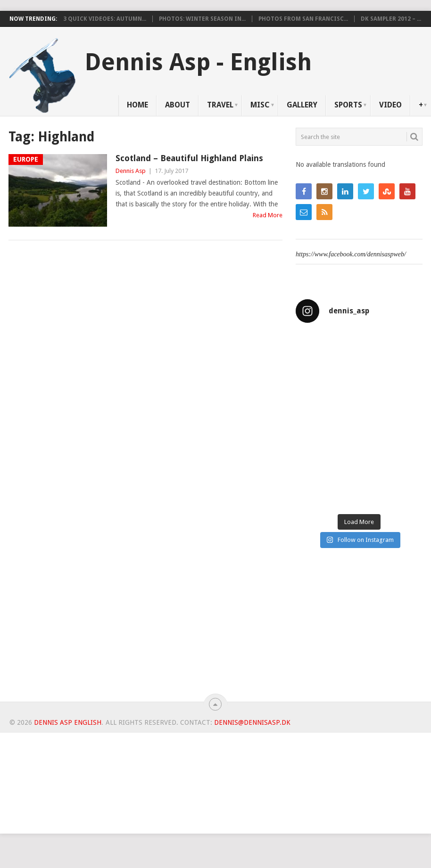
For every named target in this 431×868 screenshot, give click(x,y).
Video (390, 105)
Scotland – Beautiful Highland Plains (189, 158)
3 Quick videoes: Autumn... (105, 19)
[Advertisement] (359, 629)
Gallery (302, 105)
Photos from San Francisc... (303, 19)
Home (137, 105)
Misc (260, 105)
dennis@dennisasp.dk (252, 722)
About (178, 105)
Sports (348, 105)
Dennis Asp (131, 171)
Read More (268, 215)
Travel (220, 105)
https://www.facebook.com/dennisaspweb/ (351, 254)
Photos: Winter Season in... (202, 19)
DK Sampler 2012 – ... (391, 19)
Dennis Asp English (68, 722)
